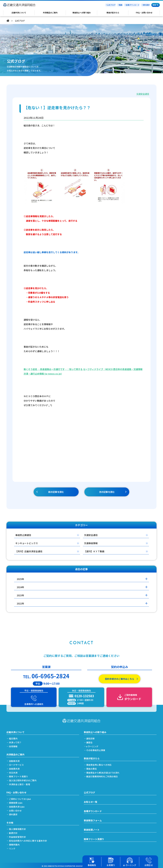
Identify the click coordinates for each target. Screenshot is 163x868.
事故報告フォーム (93, 819)
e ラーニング (93, 745)
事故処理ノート (92, 829)
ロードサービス (17, 764)
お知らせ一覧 (91, 801)
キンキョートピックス (27, 543)
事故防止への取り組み (95, 731)
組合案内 (14, 738)
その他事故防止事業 (96, 749)
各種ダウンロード (133, 5)
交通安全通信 (143, 94)
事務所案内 (15, 843)
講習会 (90, 742)
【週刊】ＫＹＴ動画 (94, 551)
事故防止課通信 (23, 535)
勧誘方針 (14, 832)
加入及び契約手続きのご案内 (23, 779)
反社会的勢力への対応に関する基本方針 (28, 839)
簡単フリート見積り (19, 775)
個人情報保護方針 (18, 828)
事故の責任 (92, 768)
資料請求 (146, 5)
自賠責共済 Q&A (17, 805)
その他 (10, 821)
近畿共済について (15, 731)
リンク (12, 847)
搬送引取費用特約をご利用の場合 (102, 775)
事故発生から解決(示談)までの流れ (103, 772)
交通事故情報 (91, 543)
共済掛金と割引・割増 (20, 783)
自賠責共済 (15, 768)
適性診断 (91, 738)
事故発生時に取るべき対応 (99, 764)
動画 (121, 5)
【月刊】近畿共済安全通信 (29, 551)
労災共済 (14, 772)
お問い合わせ (16, 809)
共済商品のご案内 (15, 754)
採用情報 (14, 745)
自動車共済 (15, 760)
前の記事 (56, 492)
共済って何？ (16, 742)
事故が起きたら (92, 757)
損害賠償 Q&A (16, 802)
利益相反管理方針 (18, 835)
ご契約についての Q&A (20, 798)
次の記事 (107, 492)
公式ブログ (111, 5)
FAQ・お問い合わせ (16, 791)
